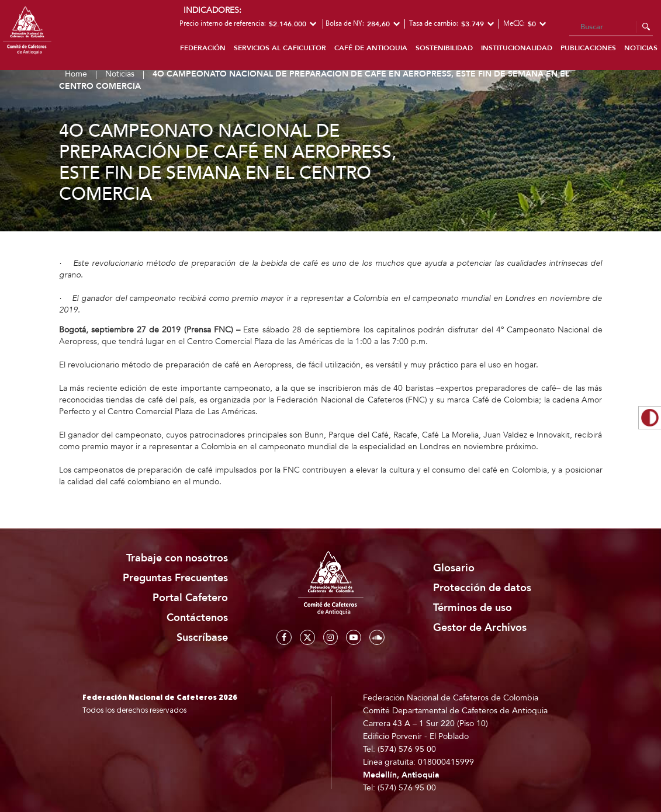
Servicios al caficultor (280, 48)
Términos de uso (473, 608)
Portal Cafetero (190, 598)
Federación (203, 48)
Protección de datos (482, 588)
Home (76, 74)
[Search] (611, 27)
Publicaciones (588, 48)
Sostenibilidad (444, 48)
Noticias (120, 74)
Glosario (454, 568)
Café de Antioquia (371, 48)
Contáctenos (197, 618)
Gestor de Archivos (480, 628)
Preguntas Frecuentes (175, 578)
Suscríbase (202, 638)
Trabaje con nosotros (177, 558)
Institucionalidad (517, 48)
